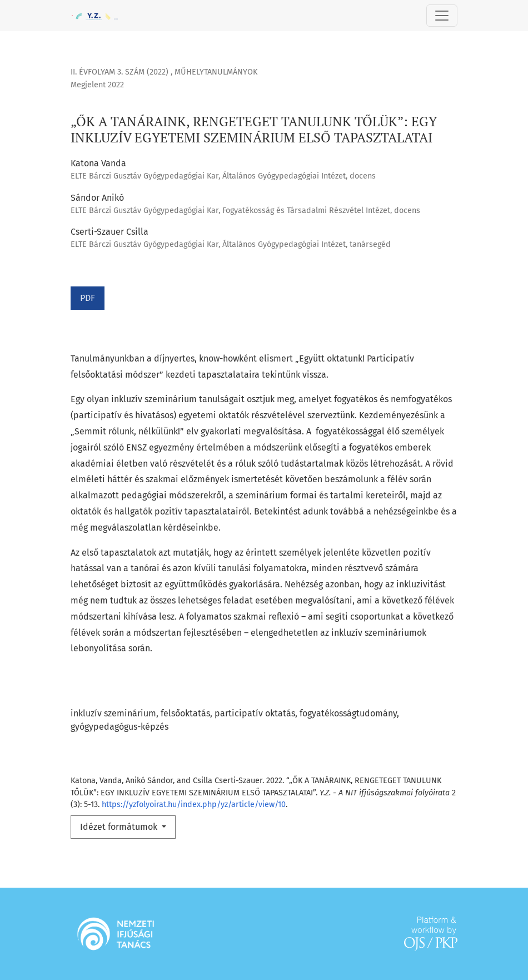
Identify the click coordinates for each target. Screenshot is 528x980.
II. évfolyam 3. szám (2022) (121, 72)
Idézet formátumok (120, 827)
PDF (88, 298)
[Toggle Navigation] (442, 16)
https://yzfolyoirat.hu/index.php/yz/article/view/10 (194, 805)
